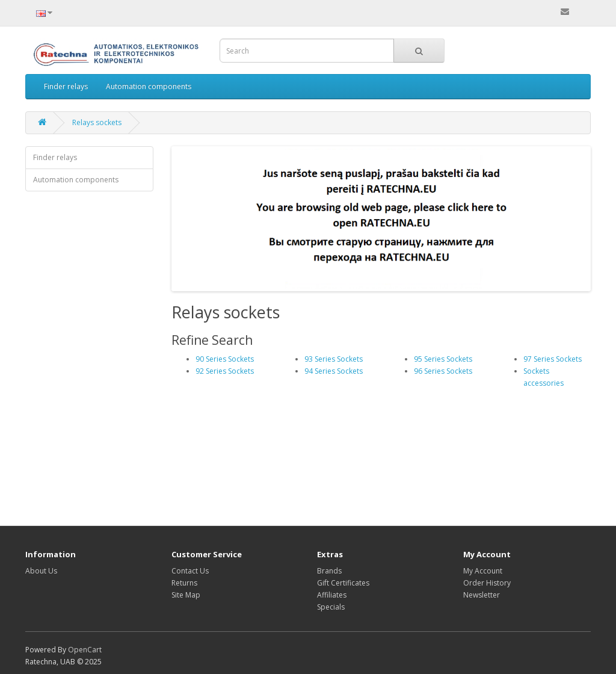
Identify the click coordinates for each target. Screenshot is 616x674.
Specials (331, 607)
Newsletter (482, 595)
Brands (329, 571)
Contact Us (190, 571)
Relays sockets (97, 122)
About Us (41, 571)
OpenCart (85, 650)
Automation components (149, 86)
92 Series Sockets (225, 371)
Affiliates (332, 595)
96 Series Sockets (443, 371)
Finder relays (66, 86)
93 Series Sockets (334, 359)
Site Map (186, 595)
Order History (487, 583)
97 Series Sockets (553, 359)
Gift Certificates (343, 583)
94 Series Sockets (334, 371)
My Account (483, 571)
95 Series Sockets (443, 359)
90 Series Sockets (225, 359)
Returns (184, 583)
